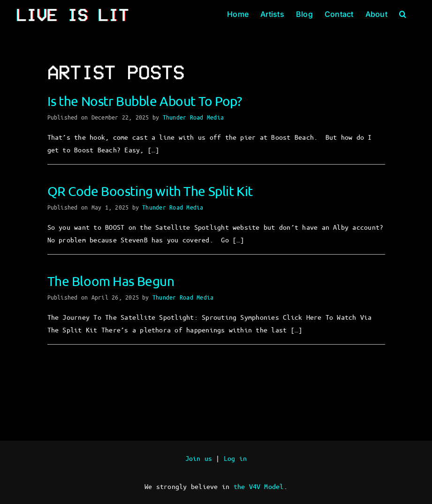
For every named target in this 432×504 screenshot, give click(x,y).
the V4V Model (259, 486)
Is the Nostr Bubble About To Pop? (145, 101)
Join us (199, 458)
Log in (235, 458)
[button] (403, 14)
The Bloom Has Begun (111, 281)
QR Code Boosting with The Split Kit (150, 191)
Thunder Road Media (193, 117)
